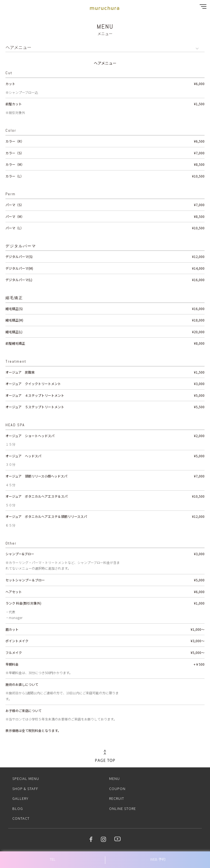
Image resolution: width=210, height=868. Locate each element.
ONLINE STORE (122, 808)
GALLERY (20, 798)
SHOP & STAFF (25, 789)
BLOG (18, 808)
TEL (53, 859)
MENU (114, 778)
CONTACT (21, 818)
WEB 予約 (158, 859)
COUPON (117, 789)
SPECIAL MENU (26, 778)
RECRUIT (117, 798)
